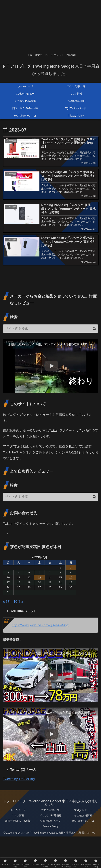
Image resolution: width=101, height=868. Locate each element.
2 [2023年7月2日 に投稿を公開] (71, 568)
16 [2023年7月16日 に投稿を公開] (71, 578)
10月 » (18, 602)
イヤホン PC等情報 (51, 816)
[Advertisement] (51, 26)
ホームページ (18, 810)
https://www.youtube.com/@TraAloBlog (40, 625)
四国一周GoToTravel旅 (18, 821)
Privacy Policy (51, 826)
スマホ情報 (18, 816)
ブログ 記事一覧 (51, 810)
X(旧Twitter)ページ (51, 821)
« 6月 (7, 602)
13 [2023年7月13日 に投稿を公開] (39, 578)
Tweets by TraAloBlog (19, 779)
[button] (94, 329)
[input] (51, 329)
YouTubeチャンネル (83, 821)
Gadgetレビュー (83, 810)
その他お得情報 (83, 816)
